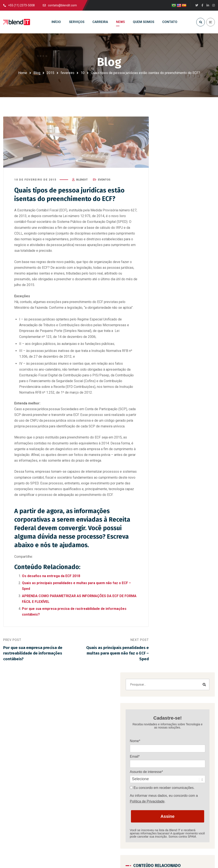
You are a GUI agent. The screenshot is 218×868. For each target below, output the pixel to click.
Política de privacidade (128, 773)
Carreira (118, 745)
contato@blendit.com (42, 834)
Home (23, 73)
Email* (170, 209)
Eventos (104, 181)
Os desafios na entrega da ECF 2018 (51, 578)
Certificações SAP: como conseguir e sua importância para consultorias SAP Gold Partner (184, 482)
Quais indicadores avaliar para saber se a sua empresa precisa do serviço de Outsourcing (183, 534)
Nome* (170, 193)
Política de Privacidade (183, 263)
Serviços (118, 735)
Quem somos (122, 754)
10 (83, 73)
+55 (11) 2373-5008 (145, 834)
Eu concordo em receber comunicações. (185, 242)
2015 (50, 73)
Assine (185, 278)
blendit (82, 181)
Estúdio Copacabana (160, 854)
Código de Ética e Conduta (131, 782)
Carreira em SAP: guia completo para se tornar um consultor (201, 791)
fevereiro (67, 73)
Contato (118, 763)
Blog (37, 73)
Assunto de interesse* (182, 224)
